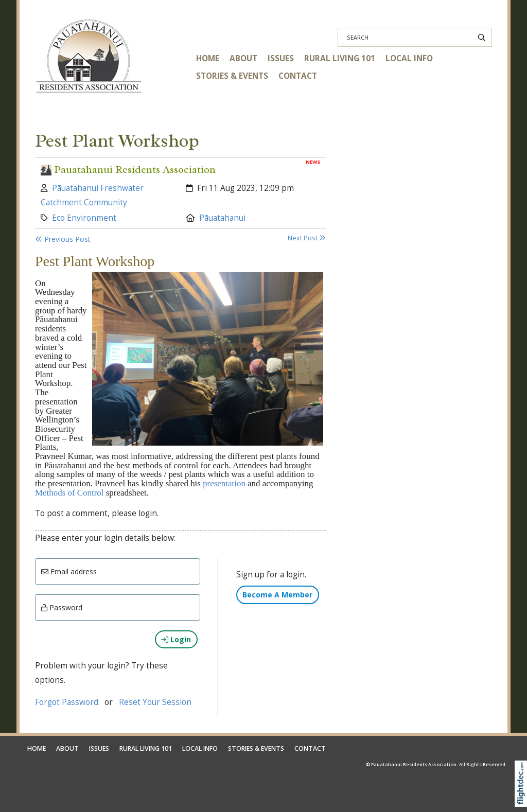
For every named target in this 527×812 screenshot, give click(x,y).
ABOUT (243, 58)
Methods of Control (69, 493)
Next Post (307, 238)
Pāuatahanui (222, 218)
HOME (208, 58)
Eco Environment (84, 218)
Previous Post (63, 239)
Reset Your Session (155, 702)
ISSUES (281, 58)
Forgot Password (67, 702)
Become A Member (277, 595)
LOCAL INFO (409, 58)
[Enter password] (118, 607)
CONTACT (298, 76)
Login (176, 639)
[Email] (118, 571)
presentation (224, 483)
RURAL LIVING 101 (340, 58)
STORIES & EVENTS (232, 76)
